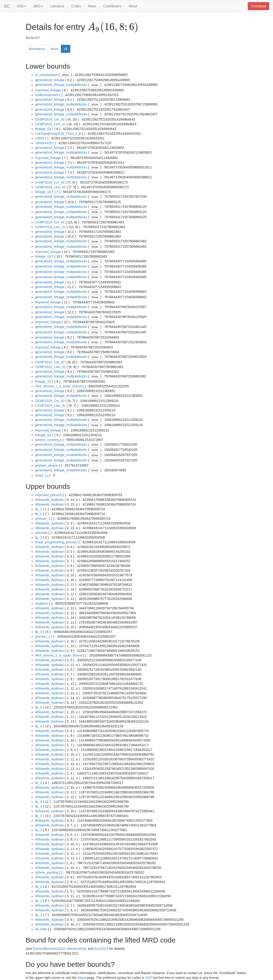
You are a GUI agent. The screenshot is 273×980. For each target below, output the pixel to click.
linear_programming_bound (55, 542)
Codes (76, 6)
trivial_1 (41, 475)
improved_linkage (48, 90)
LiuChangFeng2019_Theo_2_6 (58, 134)
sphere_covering (47, 440)
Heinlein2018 (76, 949)
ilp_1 (39, 509)
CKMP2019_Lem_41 (50, 124)
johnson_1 (43, 519)
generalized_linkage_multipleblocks (61, 85)
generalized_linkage (50, 80)
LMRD (40, 138)
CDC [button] (21, 6)
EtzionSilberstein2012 (49, 949)
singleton (42, 603)
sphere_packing (47, 872)
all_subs (41, 929)
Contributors (112, 6)
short (54, 49)
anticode (41, 533)
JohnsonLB (43, 143)
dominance (37, 49)
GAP (149, 978)
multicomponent (47, 95)
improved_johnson (49, 495)
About (133, 6)
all (66, 49)
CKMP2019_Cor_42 (50, 119)
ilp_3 (39, 830)
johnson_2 (43, 637)
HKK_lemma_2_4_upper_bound (59, 655)
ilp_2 (39, 537)
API (37, 38)
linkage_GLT (44, 129)
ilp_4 (39, 632)
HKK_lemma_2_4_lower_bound (59, 386)
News (92, 6)
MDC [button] (38, 6)
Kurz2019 (101, 949)
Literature (57, 6)
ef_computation (46, 75)
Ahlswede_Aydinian (50, 500)
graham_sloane (47, 465)
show (65, 75)
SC (7, 6)
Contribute (258, 6)
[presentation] (113, 27)
